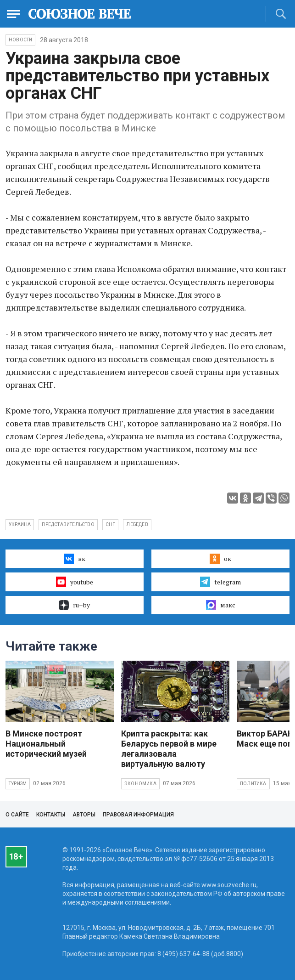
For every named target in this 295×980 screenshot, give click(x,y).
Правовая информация (138, 815)
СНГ (111, 524)
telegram (220, 582)
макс (221, 605)
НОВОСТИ (20, 40)
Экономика (140, 784)
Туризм (18, 784)
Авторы (84, 815)
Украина (20, 524)
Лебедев (137, 524)
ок (220, 559)
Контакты (51, 815)
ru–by (74, 605)
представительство (68, 524)
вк (75, 559)
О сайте (17, 815)
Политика (253, 784)
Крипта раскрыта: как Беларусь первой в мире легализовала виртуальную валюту (169, 749)
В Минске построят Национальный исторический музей (46, 744)
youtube (75, 582)
